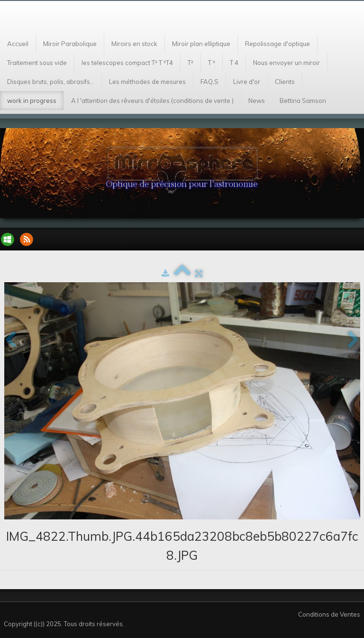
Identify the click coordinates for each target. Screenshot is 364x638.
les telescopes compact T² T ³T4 (127, 63)
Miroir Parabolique (70, 44)
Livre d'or (247, 82)
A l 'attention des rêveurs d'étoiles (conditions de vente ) (152, 101)
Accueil (18, 44)
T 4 (234, 63)
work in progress (32, 101)
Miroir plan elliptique (201, 44)
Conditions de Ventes (329, 614)
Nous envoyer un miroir (287, 63)
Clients (285, 82)
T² (191, 63)
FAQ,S (209, 82)
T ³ (212, 63)
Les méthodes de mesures (147, 82)
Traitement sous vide (37, 63)
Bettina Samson (303, 101)
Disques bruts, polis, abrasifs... (51, 82)
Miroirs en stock (134, 44)
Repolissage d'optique (278, 44)
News (257, 101)
